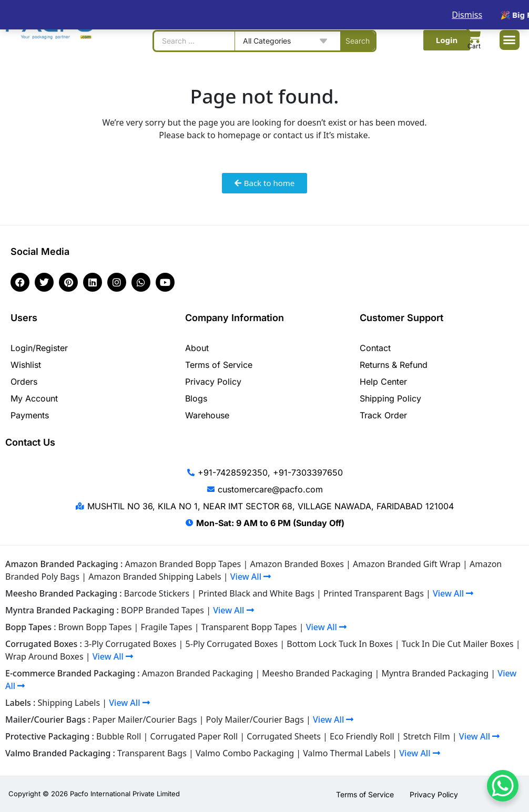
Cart (474, 46)
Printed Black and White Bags (256, 593)
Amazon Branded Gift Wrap (407, 564)
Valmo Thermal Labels (347, 753)
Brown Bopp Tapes (95, 627)
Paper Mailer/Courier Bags (145, 720)
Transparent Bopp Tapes (249, 627)
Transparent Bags (152, 753)
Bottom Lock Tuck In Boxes (339, 644)
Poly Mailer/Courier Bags (255, 720)
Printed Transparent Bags (374, 593)
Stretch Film (427, 736)
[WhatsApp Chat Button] (503, 786)
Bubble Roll (119, 736)
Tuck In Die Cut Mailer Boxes (458, 644)
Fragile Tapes (167, 627)
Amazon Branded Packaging (197, 673)
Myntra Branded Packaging (435, 673)
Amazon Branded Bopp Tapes (183, 564)
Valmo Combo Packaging (245, 753)
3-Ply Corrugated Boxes (130, 644)
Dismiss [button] (467, 15)
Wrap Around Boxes (44, 656)
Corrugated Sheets (284, 736)
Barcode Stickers (157, 593)
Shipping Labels (69, 703)
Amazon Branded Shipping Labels (155, 577)
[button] (510, 40)
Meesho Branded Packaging (317, 673)
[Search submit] (358, 41)
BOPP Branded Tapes (162, 610)
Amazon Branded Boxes (297, 564)
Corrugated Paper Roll (194, 736)
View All (251, 577)
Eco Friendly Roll (362, 736)
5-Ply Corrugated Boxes (232, 644)
